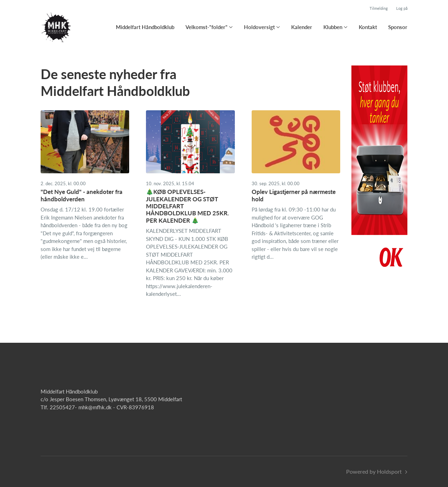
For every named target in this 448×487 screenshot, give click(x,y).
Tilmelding (379, 8)
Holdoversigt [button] (259, 27)
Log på (402, 8)
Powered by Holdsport (374, 471)
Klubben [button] (333, 27)
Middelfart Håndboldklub (145, 27)
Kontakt (368, 27)
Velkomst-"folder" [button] (206, 27)
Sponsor (398, 27)
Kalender (302, 27)
